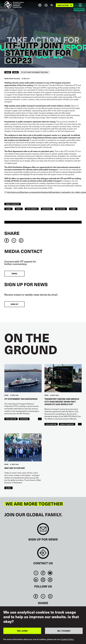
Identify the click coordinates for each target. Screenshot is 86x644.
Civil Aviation (11, 419)
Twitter (36, 573)
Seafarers (24, 419)
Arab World (47, 209)
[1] (15, 115)
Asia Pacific (61, 209)
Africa (19, 209)
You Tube (50, 573)
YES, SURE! (22, 631)
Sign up (14, 304)
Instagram (43, 580)
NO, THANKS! (64, 631)
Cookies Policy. (67, 639)
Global (8, 209)
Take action (63, 5)
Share (12, 233)
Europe (73, 209)
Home (8, 72)
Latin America (32, 209)
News (15, 72)
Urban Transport (13, 204)
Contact (43, 554)
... (40, 419)
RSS (50, 580)
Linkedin (36, 580)
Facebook (43, 573)
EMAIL (15, 274)
